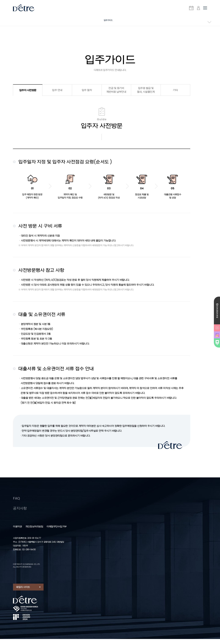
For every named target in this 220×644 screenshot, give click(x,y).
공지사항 (20, 513)
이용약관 (17, 532)
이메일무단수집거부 (57, 532)
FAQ (17, 502)
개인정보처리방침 (34, 532)
